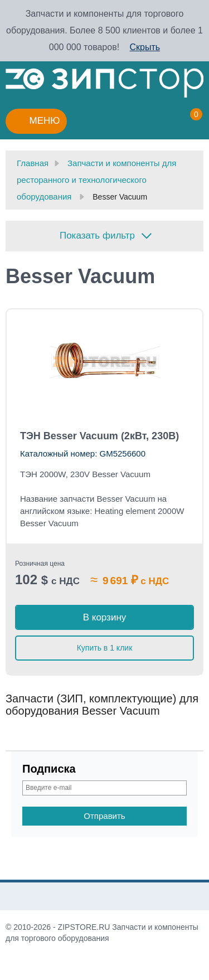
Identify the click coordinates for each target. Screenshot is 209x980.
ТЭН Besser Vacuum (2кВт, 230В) (99, 436)
